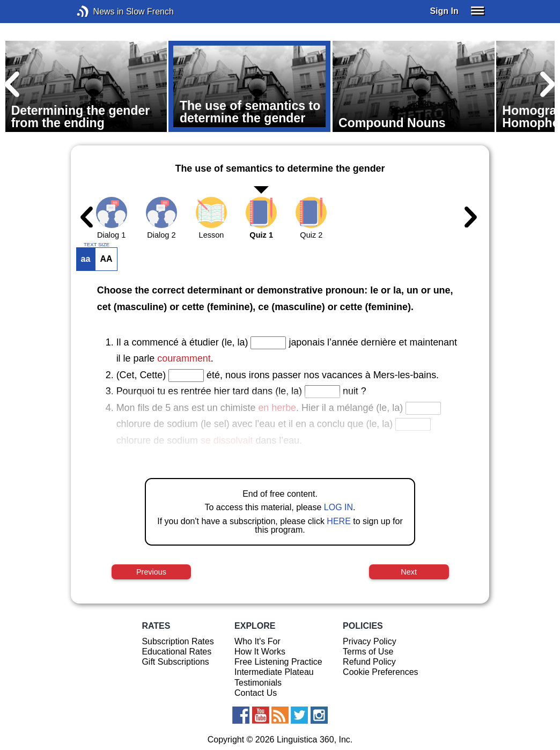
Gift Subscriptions (175, 662)
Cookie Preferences (381, 672)
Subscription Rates (178, 641)
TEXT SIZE (97, 245)
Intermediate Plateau (274, 672)
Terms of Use (368, 652)
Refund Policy (369, 662)
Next (409, 572)
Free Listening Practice (278, 662)
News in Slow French (99, 12)
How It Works (260, 652)
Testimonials (258, 683)
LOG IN (338, 507)
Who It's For (257, 641)
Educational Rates (176, 652)
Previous (151, 572)
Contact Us (256, 693)
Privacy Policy (370, 641)
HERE (338, 521)
